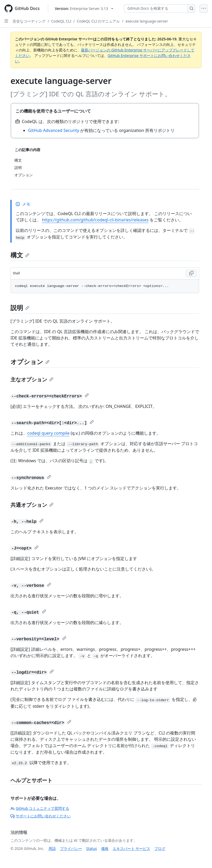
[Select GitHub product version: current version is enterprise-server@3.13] (84, 9)
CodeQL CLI (61, 21)
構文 (20, 255)
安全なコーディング (29, 21)
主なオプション (32, 379)
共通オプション (32, 505)
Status (92, 848)
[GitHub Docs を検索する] (156, 8)
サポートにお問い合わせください (41, 816)
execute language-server (147, 21)
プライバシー (71, 848)
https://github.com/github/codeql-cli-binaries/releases (95, 220)
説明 (20, 308)
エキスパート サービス (132, 848)
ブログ (160, 848)
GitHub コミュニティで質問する (40, 808)
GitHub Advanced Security (54, 130)
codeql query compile (48, 433)
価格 (105, 848)
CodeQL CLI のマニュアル (98, 21)
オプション (30, 362)
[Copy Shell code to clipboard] (191, 273)
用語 (52, 848)
